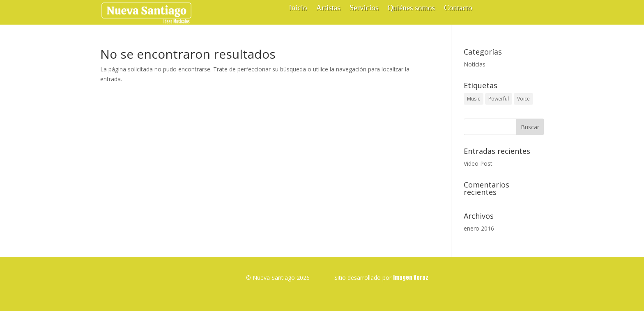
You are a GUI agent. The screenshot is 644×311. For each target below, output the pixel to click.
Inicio (298, 8)
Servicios (364, 8)
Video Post (478, 164)
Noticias (475, 64)
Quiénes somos (411, 8)
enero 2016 (479, 228)
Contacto (458, 8)
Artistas (328, 8)
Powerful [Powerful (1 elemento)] (499, 99)
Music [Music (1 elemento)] (474, 99)
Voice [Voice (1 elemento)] (523, 99)
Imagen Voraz (411, 278)
